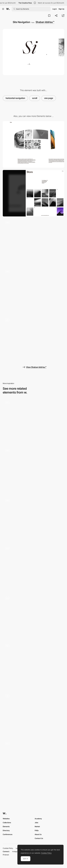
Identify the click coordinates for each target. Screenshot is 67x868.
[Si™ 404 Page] (33, 242)
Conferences (8, 834)
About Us (38, 834)
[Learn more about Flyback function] (33, 470)
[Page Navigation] (33, 665)
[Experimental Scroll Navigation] (33, 519)
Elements (6, 826)
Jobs (36, 823)
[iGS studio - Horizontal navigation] (33, 616)
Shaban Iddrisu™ (45, 22)
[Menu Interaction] (33, 339)
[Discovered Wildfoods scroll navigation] (33, 714)
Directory (6, 830)
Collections (7, 823)
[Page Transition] (33, 291)
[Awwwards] (8, 9)
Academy (38, 819)
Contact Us (39, 838)
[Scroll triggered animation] (33, 421)
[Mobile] (33, 193)
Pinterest (6, 855)
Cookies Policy (8, 848)
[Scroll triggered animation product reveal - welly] (33, 762)
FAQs (37, 830)
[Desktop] (33, 144)
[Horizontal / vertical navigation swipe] (33, 568)
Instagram (16, 851)
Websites (6, 819)
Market (37, 826)
